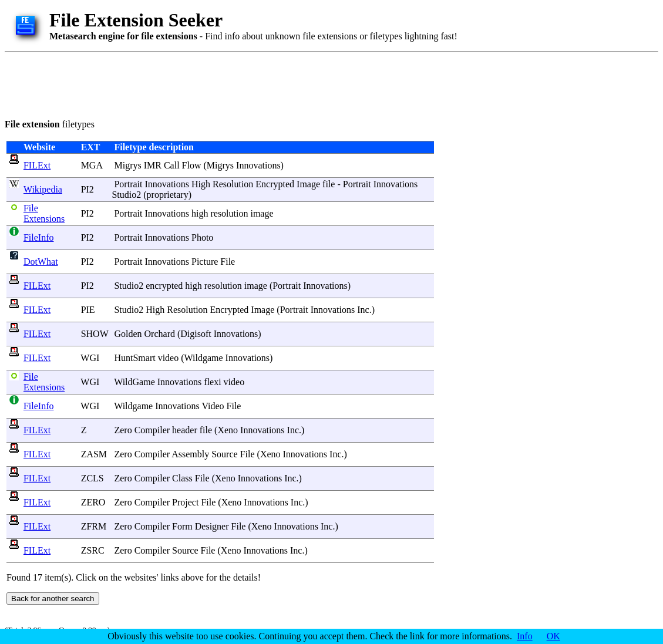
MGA (92, 165)
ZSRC (93, 550)
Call (172, 165)
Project (185, 502)
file (329, 184)
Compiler (152, 430)
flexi (212, 382)
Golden (128, 334)
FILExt (37, 165)
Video (213, 406)
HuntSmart (134, 358)
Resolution (233, 184)
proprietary (168, 195)
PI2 (87, 189)
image (262, 213)
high (200, 213)
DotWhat (41, 262)
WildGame (134, 382)
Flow (192, 165)
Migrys (127, 165)
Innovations (258, 165)
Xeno (228, 430)
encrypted (164, 286)
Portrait (128, 184)
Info (525, 636)
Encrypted (275, 184)
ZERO (93, 502)
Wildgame (204, 358)
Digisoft (196, 334)
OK (553, 636)
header (185, 430)
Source (224, 454)
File (228, 262)
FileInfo (39, 237)
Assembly (190, 454)
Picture (205, 262)
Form (182, 526)
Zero (123, 430)
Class (182, 478)
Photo (202, 237)
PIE (88, 310)
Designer (212, 526)
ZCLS (92, 478)
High (201, 184)
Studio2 (126, 195)
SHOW (95, 334)
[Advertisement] (218, 83)
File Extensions (44, 213)
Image (308, 184)
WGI (90, 358)
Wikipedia (43, 189)
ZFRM (94, 526)
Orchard (160, 334)
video (169, 358)
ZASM (94, 454)
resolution (229, 213)
